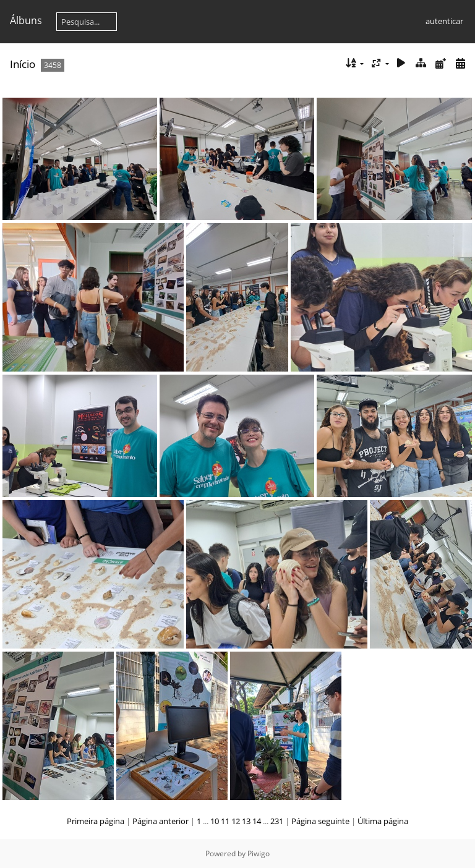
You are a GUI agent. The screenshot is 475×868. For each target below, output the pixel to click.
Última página (383, 821)
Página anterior (160, 821)
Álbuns (26, 20)
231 (277, 821)
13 (246, 821)
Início (23, 64)
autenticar (444, 21)
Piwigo (259, 853)
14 (257, 821)
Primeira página (96, 821)
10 (215, 821)
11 (225, 821)
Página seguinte (320, 821)
